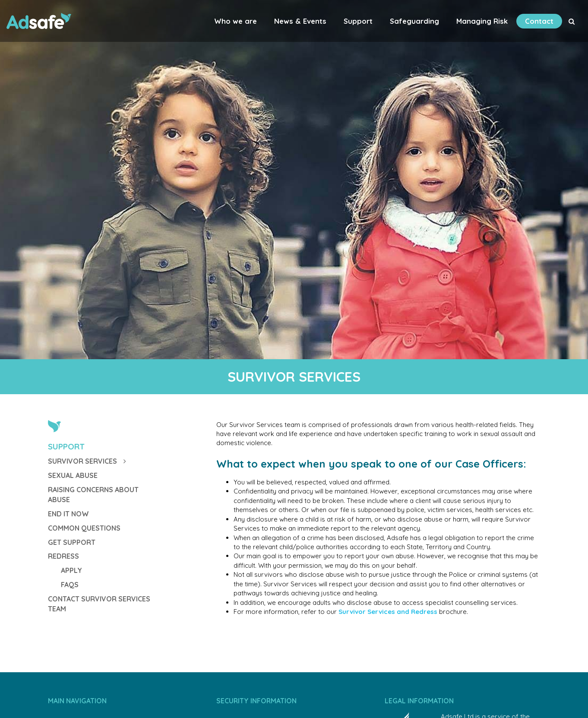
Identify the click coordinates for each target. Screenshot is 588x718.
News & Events (300, 21)
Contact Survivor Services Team (99, 604)
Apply (71, 570)
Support (358, 21)
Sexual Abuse (73, 475)
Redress (63, 556)
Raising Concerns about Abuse (93, 495)
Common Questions (84, 528)
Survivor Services (87, 461)
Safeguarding (414, 21)
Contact (539, 21)
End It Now (68, 514)
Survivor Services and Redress (388, 612)
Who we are (236, 21)
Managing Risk (482, 21)
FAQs (70, 585)
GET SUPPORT (72, 542)
